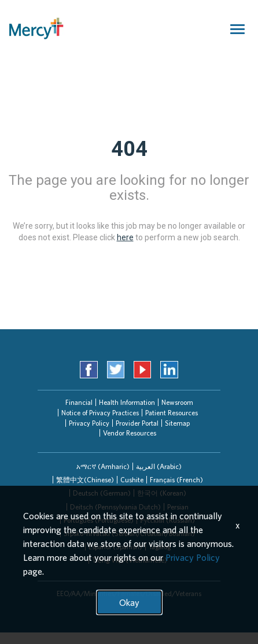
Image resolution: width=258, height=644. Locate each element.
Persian (178, 507)
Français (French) (176, 480)
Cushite (132, 480)
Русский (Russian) (167, 520)
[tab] (103, 466)
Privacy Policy (89, 423)
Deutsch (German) (102, 493)
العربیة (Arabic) (159, 466)
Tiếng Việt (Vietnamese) (130, 560)
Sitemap (177, 423)
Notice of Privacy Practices (100, 413)
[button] (103, 466)
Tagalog (160, 547)
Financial (79, 402)
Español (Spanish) (115, 547)
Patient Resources (172, 413)
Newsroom (177, 402)
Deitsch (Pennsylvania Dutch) (115, 507)
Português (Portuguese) (99, 520)
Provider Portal (137, 423)
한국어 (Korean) (162, 493)
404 (129, 149)
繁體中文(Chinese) (85, 480)
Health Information (127, 402)
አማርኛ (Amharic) (103, 466)
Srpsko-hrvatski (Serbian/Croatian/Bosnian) (129, 533)
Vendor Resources (130, 433)
